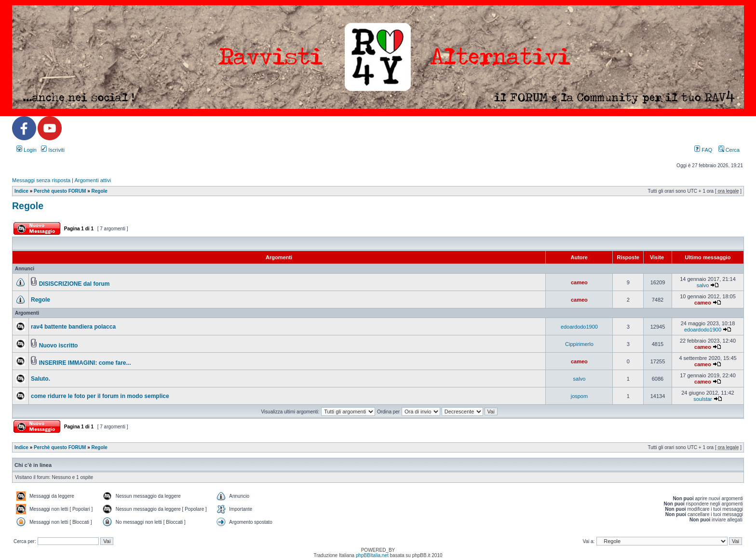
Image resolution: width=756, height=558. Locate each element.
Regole (100, 191)
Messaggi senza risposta (41, 180)
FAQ (703, 150)
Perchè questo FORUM (60, 191)
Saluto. (40, 379)
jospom (579, 396)
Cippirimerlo (579, 344)
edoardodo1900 (579, 327)
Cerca (729, 150)
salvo (703, 285)
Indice (21, 191)
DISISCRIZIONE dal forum (74, 284)
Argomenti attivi (93, 180)
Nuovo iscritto (59, 345)
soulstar (703, 399)
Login (27, 150)
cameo (579, 282)
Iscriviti (53, 150)
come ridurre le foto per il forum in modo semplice (100, 396)
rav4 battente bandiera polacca (73, 327)
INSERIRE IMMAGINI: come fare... (85, 363)
